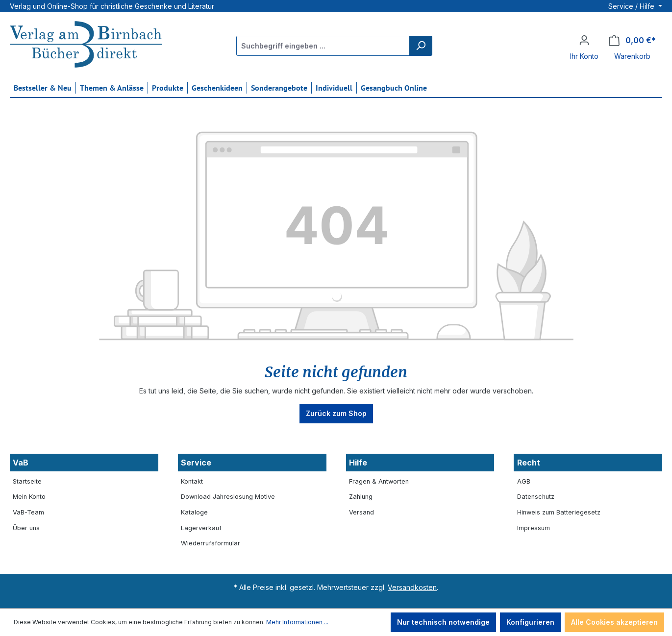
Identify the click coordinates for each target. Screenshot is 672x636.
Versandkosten (412, 587)
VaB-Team (28, 512)
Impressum (534, 528)
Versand (361, 512)
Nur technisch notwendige (443, 622)
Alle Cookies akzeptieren (614, 622)
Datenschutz (536, 497)
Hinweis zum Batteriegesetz (559, 512)
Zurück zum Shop (336, 413)
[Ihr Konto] (584, 40)
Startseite (27, 481)
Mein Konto (29, 497)
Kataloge (194, 512)
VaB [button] (21, 463)
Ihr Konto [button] (584, 56)
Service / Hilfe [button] (632, 6)
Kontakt (192, 481)
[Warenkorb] (632, 40)
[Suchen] (421, 46)
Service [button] (196, 463)
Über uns (26, 528)
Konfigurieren (530, 622)
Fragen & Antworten (379, 481)
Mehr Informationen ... (297, 622)
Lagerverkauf (201, 528)
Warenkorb (632, 56)
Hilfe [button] (358, 463)
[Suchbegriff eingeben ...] (323, 46)
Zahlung (361, 497)
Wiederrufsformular (211, 543)
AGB (524, 481)
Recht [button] (529, 463)
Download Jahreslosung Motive (228, 497)
